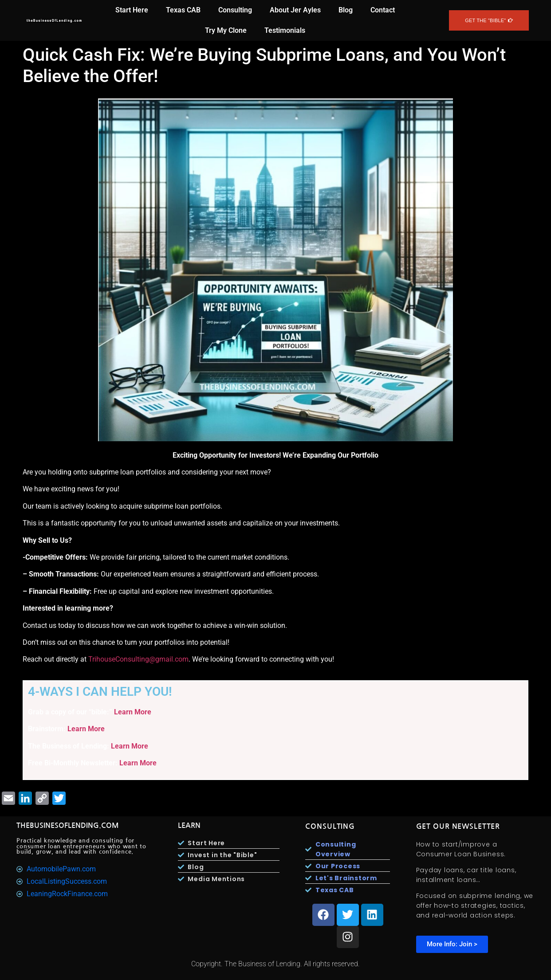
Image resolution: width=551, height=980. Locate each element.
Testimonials (285, 30)
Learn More (133, 712)
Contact (383, 10)
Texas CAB (183, 10)
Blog (346, 10)
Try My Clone (226, 30)
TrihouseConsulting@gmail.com (138, 659)
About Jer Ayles (295, 10)
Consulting (235, 10)
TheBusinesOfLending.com (68, 825)
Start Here (132, 10)
